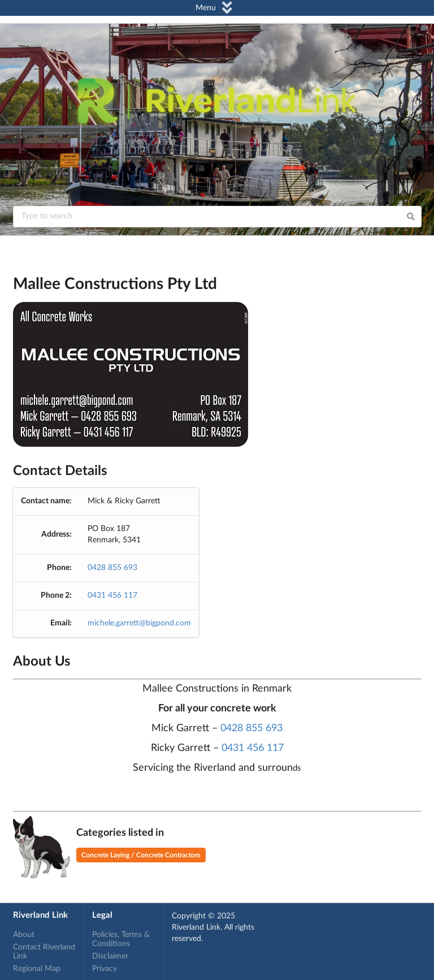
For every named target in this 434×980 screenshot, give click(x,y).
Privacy (105, 969)
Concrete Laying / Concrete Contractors (141, 855)
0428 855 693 (112, 568)
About (24, 935)
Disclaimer (110, 956)
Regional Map (37, 969)
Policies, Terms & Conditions (121, 939)
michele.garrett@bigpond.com (139, 623)
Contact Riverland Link (44, 952)
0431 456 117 (112, 595)
